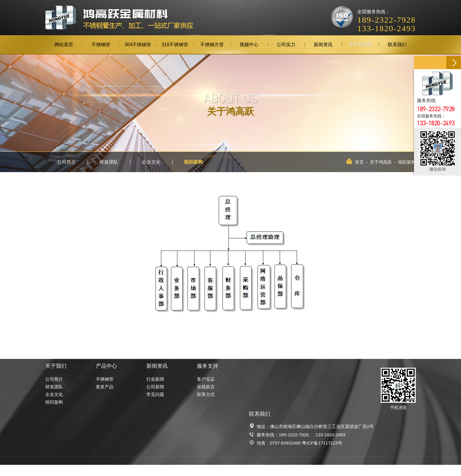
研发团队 (109, 162)
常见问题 (155, 394)
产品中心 (106, 366)
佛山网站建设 (386, 466)
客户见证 (206, 379)
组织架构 (193, 162)
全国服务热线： (386, 16)
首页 (355, 162)
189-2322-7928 (294, 435)
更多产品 (105, 387)
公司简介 (66, 162)
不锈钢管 (101, 45)
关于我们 (56, 366)
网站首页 (64, 45)
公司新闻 (155, 387)
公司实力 (286, 45)
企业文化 (151, 162)
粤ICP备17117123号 (322, 443)
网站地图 (407, 466)
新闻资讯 (323, 45)
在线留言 (206, 387)
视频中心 (249, 45)
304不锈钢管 (138, 45)
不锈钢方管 (212, 45)
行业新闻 (155, 379)
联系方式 (206, 394)
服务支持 (208, 366)
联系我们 (397, 45)
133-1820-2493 (330, 435)
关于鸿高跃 (360, 45)
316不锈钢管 (175, 45)
